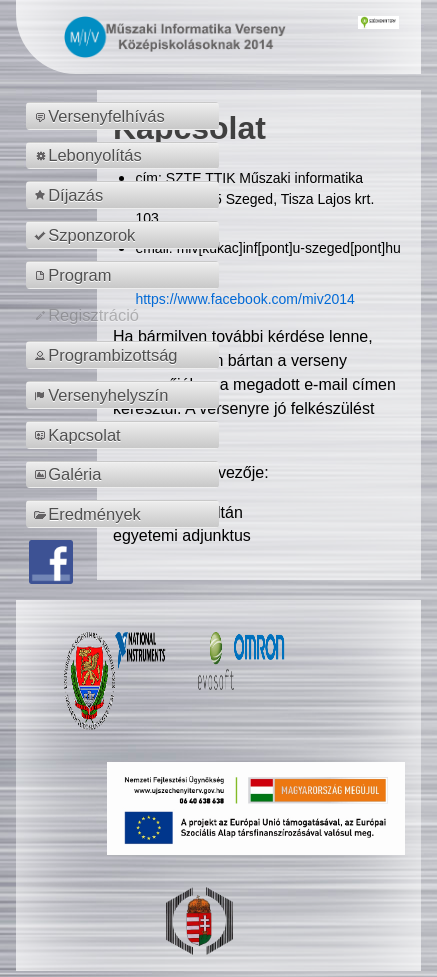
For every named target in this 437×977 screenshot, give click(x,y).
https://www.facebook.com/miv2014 (244, 299)
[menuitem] (125, 116)
